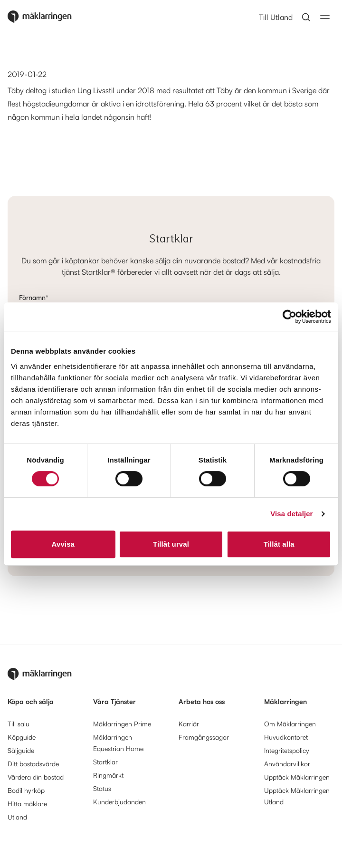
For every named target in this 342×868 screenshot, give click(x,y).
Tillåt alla (279, 544)
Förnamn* (34, 297)
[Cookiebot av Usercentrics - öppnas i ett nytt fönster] (290, 317)
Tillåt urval (171, 544)
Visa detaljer (291, 514)
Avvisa (63, 544)
